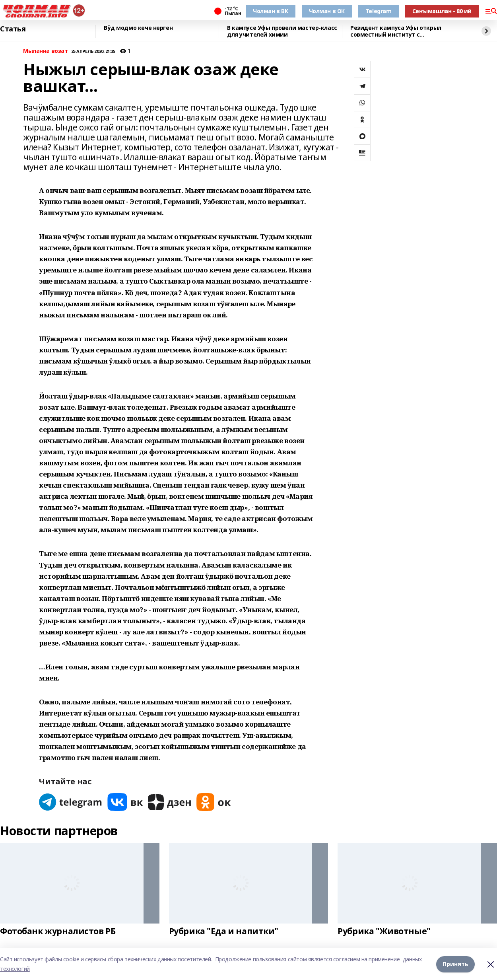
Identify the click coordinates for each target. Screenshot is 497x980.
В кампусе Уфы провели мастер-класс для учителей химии (282, 31)
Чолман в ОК (327, 11)
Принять (455, 964)
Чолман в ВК (270, 11)
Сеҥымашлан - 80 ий (442, 11)
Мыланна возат (46, 51)
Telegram (379, 11)
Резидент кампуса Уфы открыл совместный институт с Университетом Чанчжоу (396, 31)
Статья (13, 29)
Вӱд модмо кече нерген (138, 28)
